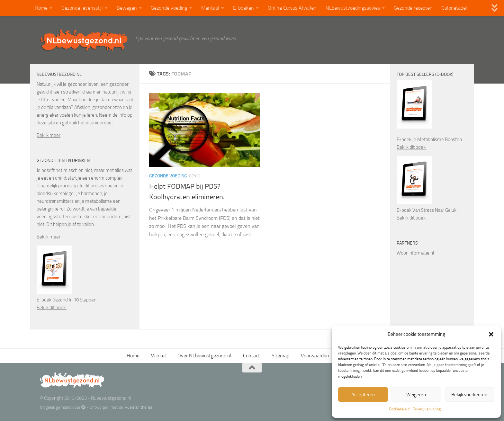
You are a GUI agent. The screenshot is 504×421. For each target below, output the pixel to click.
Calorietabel (454, 8)
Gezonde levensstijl (82, 8)
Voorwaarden (315, 356)
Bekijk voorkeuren (469, 395)
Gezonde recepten (413, 8)
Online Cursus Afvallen (292, 8)
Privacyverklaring (427, 409)
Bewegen (127, 8)
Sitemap (280, 356)
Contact (252, 356)
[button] (491, 334)
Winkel (158, 356)
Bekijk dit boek (52, 308)
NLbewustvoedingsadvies (353, 8)
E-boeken (243, 8)
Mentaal (210, 8)
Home (41, 8)
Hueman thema (138, 407)
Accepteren (363, 395)
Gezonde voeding (169, 8)
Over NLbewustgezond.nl (204, 356)
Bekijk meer (49, 135)
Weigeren (416, 395)
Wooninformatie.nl (415, 253)
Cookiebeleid (399, 409)
